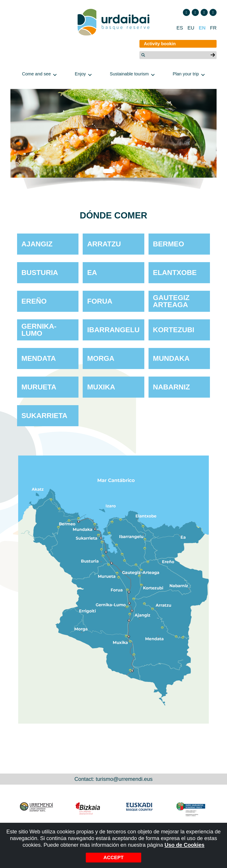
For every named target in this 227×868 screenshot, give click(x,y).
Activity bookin (155, 44)
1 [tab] (108, 171)
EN (201, 28)
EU (189, 28)
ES (178, 28)
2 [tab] (119, 171)
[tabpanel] (113, 133)
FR (213, 28)
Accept (114, 857)
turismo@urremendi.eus (124, 779)
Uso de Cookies (184, 844)
